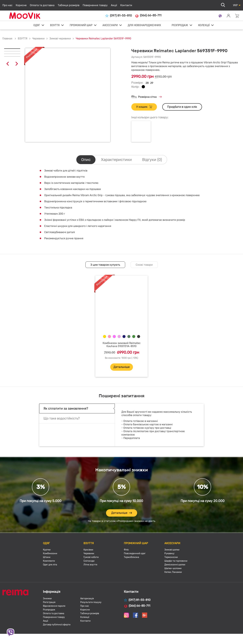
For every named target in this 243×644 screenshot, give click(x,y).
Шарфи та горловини (176, 561)
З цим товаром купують (105, 265)
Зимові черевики (60, 38)
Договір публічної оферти (57, 625)
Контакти (126, 5)
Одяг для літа (50, 565)
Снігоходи (89, 561)
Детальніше (122, 367)
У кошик (144, 107)
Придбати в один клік (182, 107)
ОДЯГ (37, 25)
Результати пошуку (91, 602)
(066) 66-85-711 (148, 16)
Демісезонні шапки (175, 565)
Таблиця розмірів (69, 5)
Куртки (47, 550)
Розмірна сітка (146, 97)
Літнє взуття (90, 565)
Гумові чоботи (91, 557)
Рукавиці (169, 553)
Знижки (47, 599)
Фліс (126, 550)
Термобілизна (131, 557)
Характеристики (116, 160)
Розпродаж (49, 610)
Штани (47, 557)
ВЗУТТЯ (55, 25)
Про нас (7, 5)
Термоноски (171, 557)
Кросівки (88, 550)
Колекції (85, 617)
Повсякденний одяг (135, 553)
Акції (114, 5)
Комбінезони (50, 553)
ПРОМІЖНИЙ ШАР (81, 25)
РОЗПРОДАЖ (180, 25)
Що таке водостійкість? (62, 418)
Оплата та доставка (42, 5)
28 (147, 83)
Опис (86, 160)
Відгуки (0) (152, 160)
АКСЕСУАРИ (110, 25)
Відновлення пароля (54, 606)
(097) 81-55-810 (119, 16)
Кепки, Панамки (173, 572)
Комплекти (49, 561)
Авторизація (87, 599)
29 (152, 83)
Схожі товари (144, 265)
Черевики (38, 38)
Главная (7, 38)
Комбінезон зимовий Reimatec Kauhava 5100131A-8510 (122, 345)
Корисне (21, 5)
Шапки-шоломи (173, 568)
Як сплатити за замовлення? (66, 408)
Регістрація (49, 602)
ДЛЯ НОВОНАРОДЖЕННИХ (144, 25)
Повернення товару (95, 5)
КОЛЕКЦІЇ (204, 25)
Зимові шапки (172, 550)
